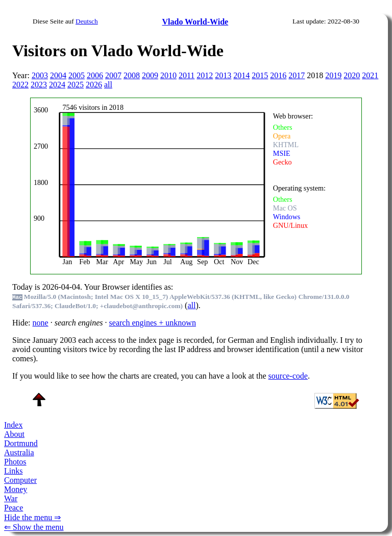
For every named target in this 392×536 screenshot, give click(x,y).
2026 (94, 85)
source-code (288, 376)
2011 (187, 75)
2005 (77, 75)
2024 (57, 85)
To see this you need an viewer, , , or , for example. (189, 185)
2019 (333, 75)
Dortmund (21, 443)
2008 (132, 75)
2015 (260, 75)
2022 (20, 85)
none (41, 323)
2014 (241, 75)
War (11, 498)
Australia (19, 452)
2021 (370, 75)
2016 (278, 75)
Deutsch (87, 21)
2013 (223, 75)
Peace (14, 508)
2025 (76, 85)
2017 (297, 75)
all (108, 85)
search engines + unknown (153, 323)
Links (13, 471)
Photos (15, 462)
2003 (40, 75)
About (14, 434)
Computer (20, 480)
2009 (150, 75)
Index (13, 425)
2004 (58, 75)
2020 (352, 75)
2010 (168, 75)
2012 (205, 75)
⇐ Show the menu (34, 527)
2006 (95, 75)
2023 (39, 85)
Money (16, 489)
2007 (113, 75)
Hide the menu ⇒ (32, 517)
